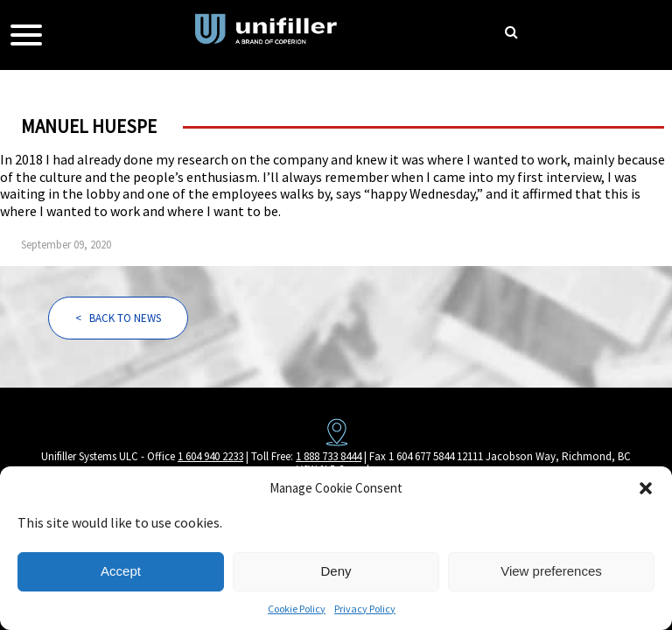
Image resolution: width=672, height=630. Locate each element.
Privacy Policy (365, 609)
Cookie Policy (297, 609)
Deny (336, 571)
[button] (646, 488)
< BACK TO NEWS (118, 318)
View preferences (551, 571)
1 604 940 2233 (210, 456)
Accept (121, 571)
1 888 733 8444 (329, 456)
